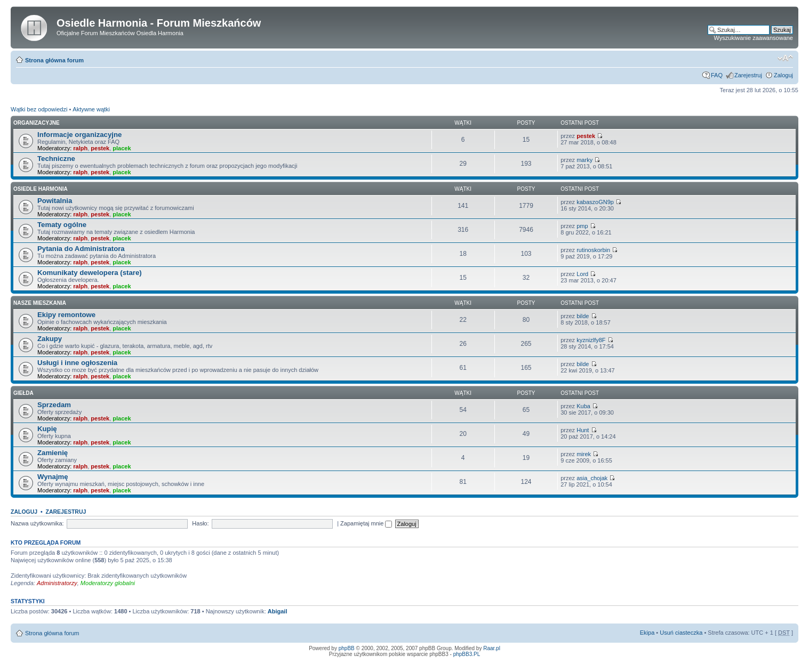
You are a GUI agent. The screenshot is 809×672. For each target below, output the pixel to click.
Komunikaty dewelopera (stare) (90, 273)
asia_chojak (592, 478)
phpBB (347, 648)
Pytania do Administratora (81, 249)
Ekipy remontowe (66, 315)
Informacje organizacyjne (79, 135)
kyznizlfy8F (591, 340)
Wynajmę (53, 477)
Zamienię (53, 453)
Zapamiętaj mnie (366, 523)
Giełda (23, 393)
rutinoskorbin (593, 250)
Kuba (583, 406)
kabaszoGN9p (595, 202)
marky (584, 160)
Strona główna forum (54, 60)
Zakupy (50, 339)
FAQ (717, 75)
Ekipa (647, 633)
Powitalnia (55, 201)
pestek (100, 148)
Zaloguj (783, 75)
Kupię (47, 429)
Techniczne (56, 159)
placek (122, 148)
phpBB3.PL (467, 654)
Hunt (583, 430)
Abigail (278, 611)
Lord (582, 274)
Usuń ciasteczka (681, 633)
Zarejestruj (748, 75)
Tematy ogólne (62, 225)
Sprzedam (54, 405)
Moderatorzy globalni (108, 583)
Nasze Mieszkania (40, 303)
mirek (584, 454)
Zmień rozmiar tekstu (785, 58)
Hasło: (200, 523)
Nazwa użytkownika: (37, 523)
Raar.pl (492, 648)
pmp (582, 226)
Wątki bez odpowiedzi (39, 109)
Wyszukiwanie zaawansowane (754, 38)
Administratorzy (57, 583)
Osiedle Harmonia (41, 189)
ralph (80, 148)
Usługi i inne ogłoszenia (77, 363)
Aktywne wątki (91, 109)
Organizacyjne (37, 123)
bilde (583, 316)
